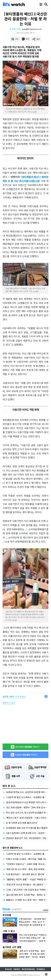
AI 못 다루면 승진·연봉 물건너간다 (22, 823)
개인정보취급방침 (28, 969)
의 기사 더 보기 (14, 696)
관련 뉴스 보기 (9, 703)
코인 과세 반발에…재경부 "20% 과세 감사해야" (28, 807)
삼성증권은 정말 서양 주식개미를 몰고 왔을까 (27, 828)
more (46, 910)
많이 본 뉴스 (9, 786)
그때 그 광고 (9, 931)
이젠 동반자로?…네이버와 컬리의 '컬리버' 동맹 (28, 874)
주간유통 (7, 915)
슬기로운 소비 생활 (12, 947)
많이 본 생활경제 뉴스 (13, 848)
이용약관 (17, 969)
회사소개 (8, 969)
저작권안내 (41, 969)
